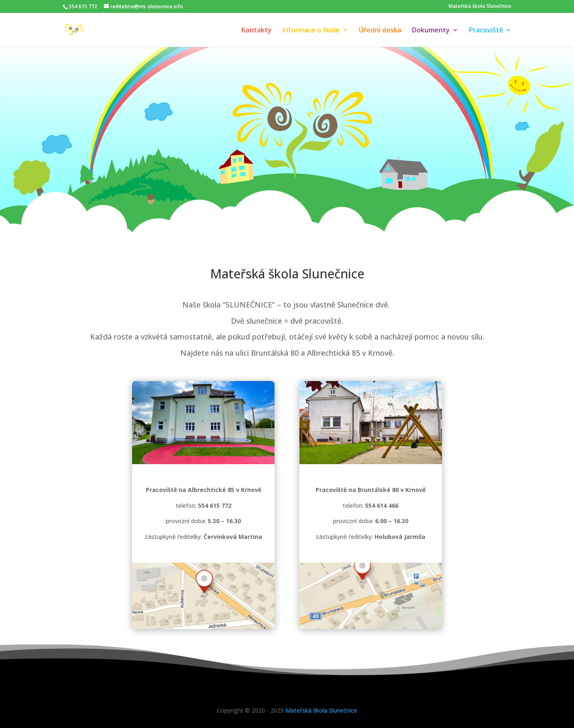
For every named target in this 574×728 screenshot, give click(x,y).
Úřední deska (380, 31)
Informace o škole (311, 31)
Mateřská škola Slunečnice (480, 6)
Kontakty (256, 31)
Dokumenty (431, 31)
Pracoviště (486, 31)
